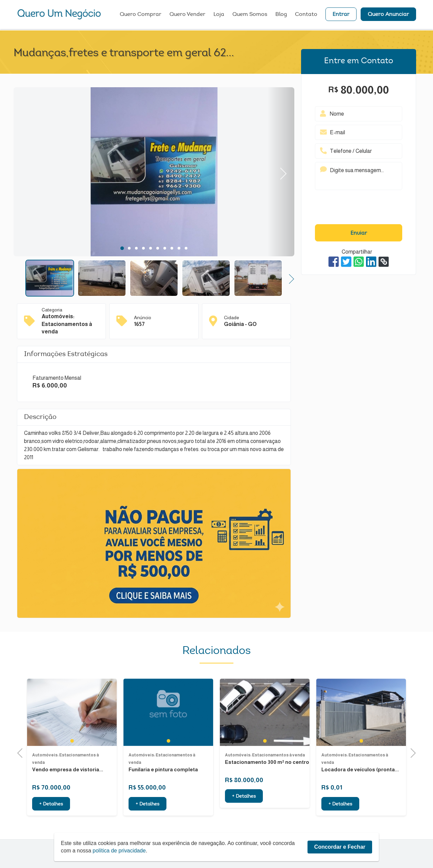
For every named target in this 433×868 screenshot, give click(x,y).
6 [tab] (157, 248)
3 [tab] (136, 248)
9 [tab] (179, 248)
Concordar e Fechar (340, 847)
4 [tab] (143, 248)
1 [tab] (122, 248)
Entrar (341, 15)
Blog (281, 15)
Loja (219, 15)
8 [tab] (172, 248)
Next (281, 172)
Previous (22, 752)
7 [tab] (165, 248)
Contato (306, 15)
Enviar (359, 233)
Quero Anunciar (388, 15)
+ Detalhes (244, 819)
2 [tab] (129, 248)
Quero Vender (187, 15)
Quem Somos (250, 15)
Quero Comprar (141, 15)
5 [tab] (150, 248)
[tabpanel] (154, 173)
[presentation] (359, 209)
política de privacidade (120, 851)
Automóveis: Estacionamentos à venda (265, 778)
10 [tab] (186, 248)
